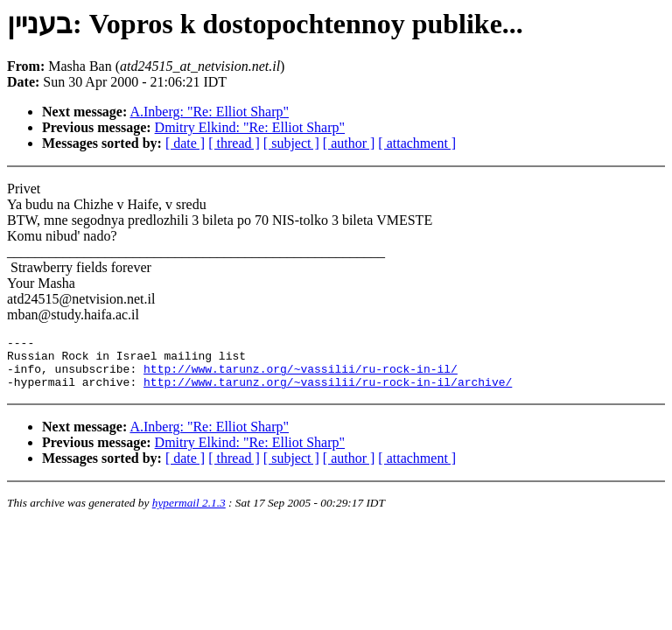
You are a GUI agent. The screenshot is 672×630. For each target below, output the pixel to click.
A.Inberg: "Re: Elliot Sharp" (209, 112)
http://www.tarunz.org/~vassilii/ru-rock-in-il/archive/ (328, 392)
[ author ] (349, 143)
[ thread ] (234, 143)
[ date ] (185, 143)
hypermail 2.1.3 (189, 513)
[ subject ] (291, 143)
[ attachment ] (417, 143)
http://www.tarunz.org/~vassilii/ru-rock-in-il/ (301, 376)
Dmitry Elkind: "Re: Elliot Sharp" (250, 127)
